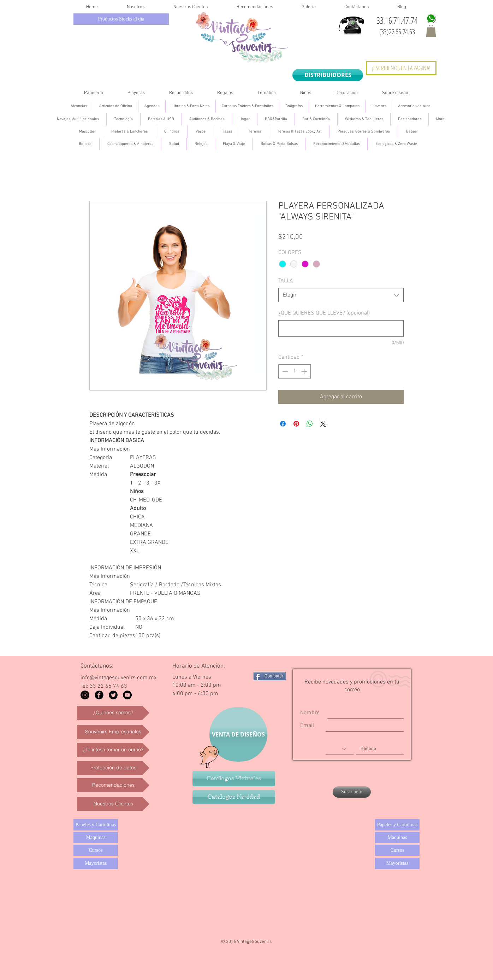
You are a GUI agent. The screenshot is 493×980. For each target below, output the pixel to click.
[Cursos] (96, 850)
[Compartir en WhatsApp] (310, 424)
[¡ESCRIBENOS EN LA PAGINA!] (401, 68)
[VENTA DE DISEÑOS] (238, 734)
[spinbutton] (295, 371)
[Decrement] (284, 371)
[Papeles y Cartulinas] (96, 825)
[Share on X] (323, 424)
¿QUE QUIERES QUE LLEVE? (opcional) (324, 313)
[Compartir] (270, 676)
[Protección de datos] (113, 768)
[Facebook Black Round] (99, 695)
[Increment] (305, 371)
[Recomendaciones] (113, 785)
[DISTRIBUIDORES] (328, 75)
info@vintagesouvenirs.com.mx (118, 678)
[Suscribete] (352, 792)
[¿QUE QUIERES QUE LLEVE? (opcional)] (341, 328)
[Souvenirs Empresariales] (113, 732)
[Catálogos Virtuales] (234, 779)
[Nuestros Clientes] (113, 804)
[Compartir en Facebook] (283, 424)
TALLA (286, 281)
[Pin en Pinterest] (296, 424)
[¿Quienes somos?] (113, 713)
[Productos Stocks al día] (121, 19)
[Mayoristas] (96, 863)
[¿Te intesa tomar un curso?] (113, 750)
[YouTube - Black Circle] (127, 695)
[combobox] (341, 295)
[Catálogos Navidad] (234, 797)
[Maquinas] (96, 838)
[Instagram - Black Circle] (85, 695)
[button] (431, 31)
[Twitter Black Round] (113, 695)
